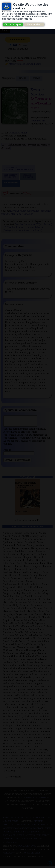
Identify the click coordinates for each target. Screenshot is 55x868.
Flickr (48, 830)
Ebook (40, 830)
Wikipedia (9, 841)
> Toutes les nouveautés (28, 522)
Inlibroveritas (22, 834)
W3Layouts (9, 855)
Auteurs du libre (37, 827)
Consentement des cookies (17, 820)
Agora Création (32, 855)
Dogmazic (30, 830)
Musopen (30, 837)
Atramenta (10, 827)
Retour (23, 78)
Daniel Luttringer (18, 133)
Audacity (22, 827)
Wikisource (22, 841)
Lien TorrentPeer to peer (10, 176)
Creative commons (14, 830)
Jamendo (36, 834)
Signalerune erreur (28, 176)
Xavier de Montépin (38, 92)
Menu (5, 30)
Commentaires (11, 184)
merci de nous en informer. (35, 800)
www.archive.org (27, 848)
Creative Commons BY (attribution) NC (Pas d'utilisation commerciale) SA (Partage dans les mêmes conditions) (27, 227)
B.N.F (49, 827)
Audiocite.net (38, 121)
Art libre (39, 823)
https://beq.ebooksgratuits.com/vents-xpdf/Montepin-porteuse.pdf (26, 212)
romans (36, 78)
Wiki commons (44, 837)
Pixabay (33, 841)
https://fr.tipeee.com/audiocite (25, 64)
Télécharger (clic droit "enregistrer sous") (18, 168)
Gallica (8, 834)
